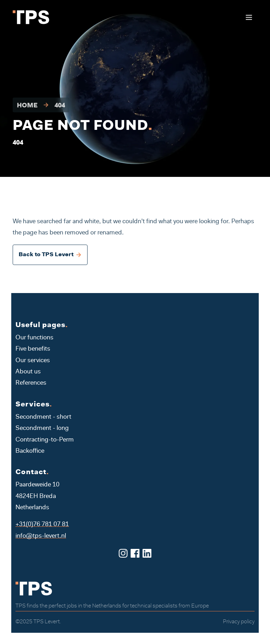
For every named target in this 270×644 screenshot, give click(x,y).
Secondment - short (43, 417)
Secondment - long (42, 429)
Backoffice (30, 451)
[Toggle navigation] (249, 17)
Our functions (34, 338)
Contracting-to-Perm (45, 440)
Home (27, 106)
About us (28, 372)
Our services (33, 361)
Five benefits (33, 349)
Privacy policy (239, 622)
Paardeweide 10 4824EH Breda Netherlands (37, 496)
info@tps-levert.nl (41, 536)
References (31, 383)
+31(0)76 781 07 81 (42, 525)
